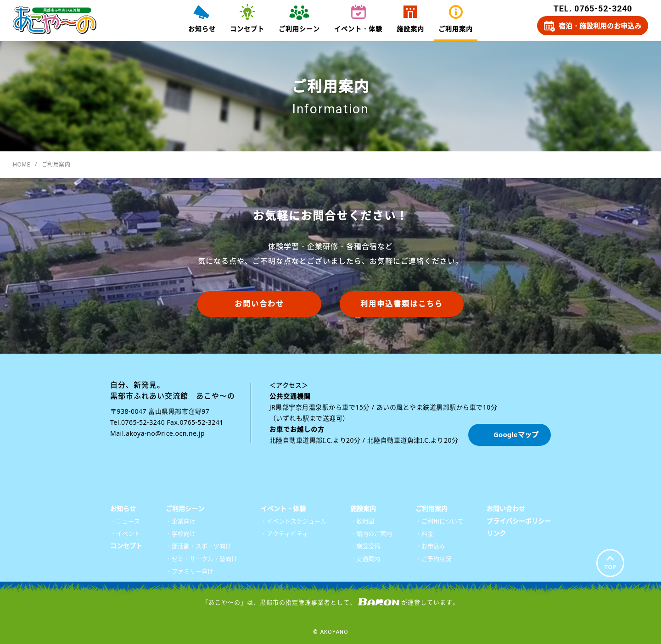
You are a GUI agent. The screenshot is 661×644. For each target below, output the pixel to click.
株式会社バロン (379, 602)
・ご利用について (439, 521)
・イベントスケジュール (294, 521)
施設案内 (410, 29)
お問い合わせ (259, 304)
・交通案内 (365, 559)
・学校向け (181, 533)
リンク (496, 533)
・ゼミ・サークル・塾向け (202, 559)
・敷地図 (362, 521)
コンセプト (247, 29)
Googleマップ (516, 434)
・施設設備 (365, 546)
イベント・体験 (358, 29)
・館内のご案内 (371, 533)
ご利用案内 (456, 29)
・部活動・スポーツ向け (199, 546)
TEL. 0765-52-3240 (593, 8)
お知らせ (202, 29)
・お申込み (430, 546)
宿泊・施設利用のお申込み (600, 26)
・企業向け (181, 521)
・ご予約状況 (433, 559)
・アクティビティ (285, 533)
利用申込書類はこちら (402, 304)
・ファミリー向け (190, 571)
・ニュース (125, 521)
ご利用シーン (299, 29)
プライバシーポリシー (519, 521)
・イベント (125, 533)
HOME (22, 164)
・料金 (424, 533)
